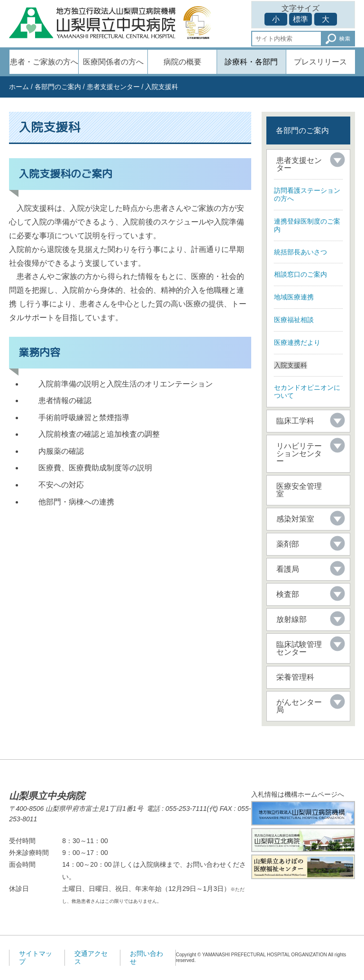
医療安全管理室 (299, 490)
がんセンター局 (299, 706)
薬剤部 (288, 544)
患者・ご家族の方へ (44, 62)
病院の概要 (182, 62)
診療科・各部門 (251, 62)
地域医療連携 (294, 297)
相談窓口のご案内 (300, 274)
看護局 (288, 569)
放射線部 (291, 619)
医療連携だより (297, 342)
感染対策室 (295, 519)
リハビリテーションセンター (299, 454)
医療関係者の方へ (113, 62)
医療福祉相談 (294, 320)
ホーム (19, 87)
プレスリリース (320, 62)
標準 (300, 19)
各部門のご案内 (58, 87)
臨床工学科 (295, 421)
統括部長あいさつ (300, 252)
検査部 (288, 594)
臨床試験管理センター (299, 648)
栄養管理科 (295, 677)
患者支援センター (113, 87)
